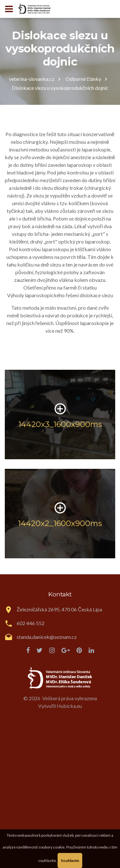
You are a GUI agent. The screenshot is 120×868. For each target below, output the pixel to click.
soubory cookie (52, 847)
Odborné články (83, 79)
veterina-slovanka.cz (32, 79)
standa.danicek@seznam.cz (47, 637)
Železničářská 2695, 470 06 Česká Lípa (59, 609)
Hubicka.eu (69, 706)
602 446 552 (31, 623)
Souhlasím (70, 860)
